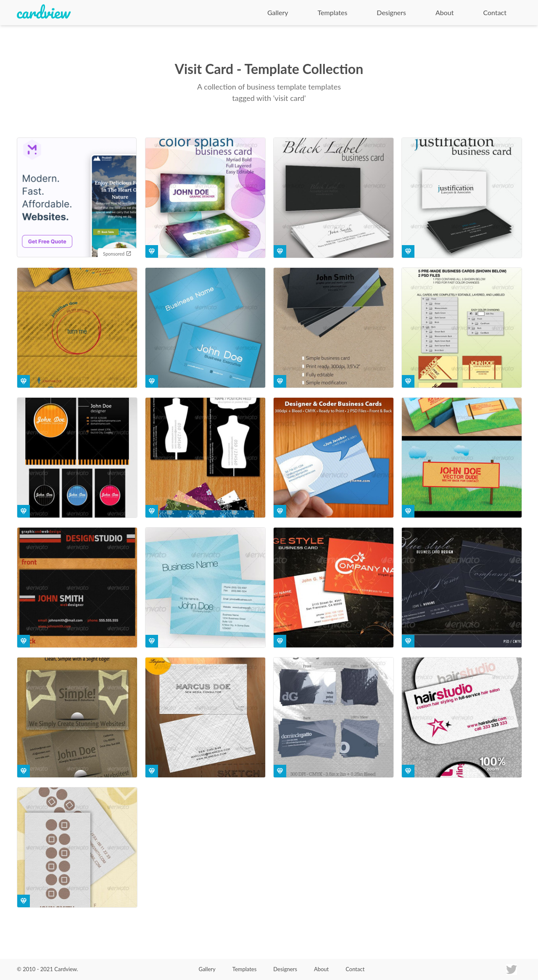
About (445, 12)
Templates (333, 12)
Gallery (278, 12)
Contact (495, 12)
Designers (391, 12)
